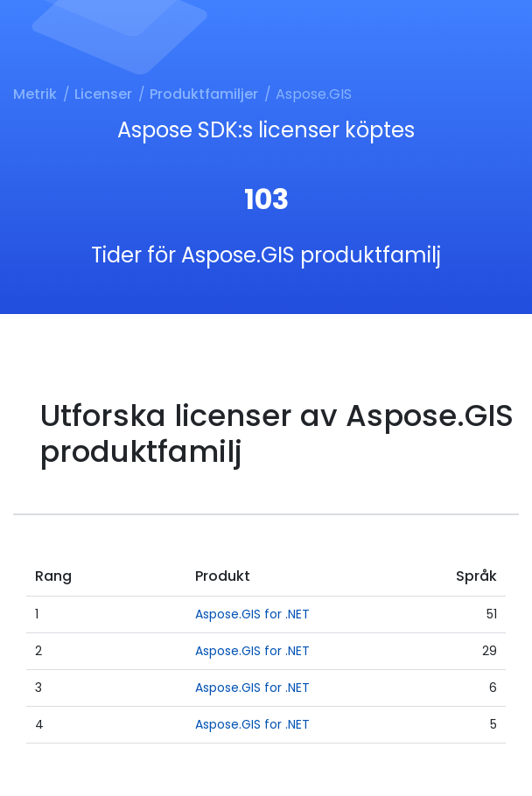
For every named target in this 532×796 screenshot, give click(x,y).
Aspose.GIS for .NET (252, 614)
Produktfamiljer (204, 94)
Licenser (103, 94)
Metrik (35, 94)
